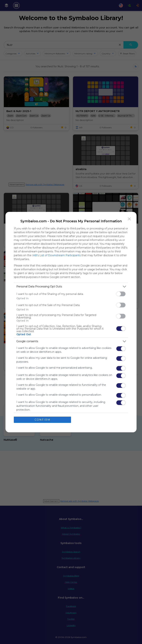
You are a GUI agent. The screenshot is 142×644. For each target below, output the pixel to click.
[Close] (129, 219)
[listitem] (71, 287)
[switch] (121, 294)
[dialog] (71, 322)
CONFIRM (43, 420)
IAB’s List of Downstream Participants (56, 255)
